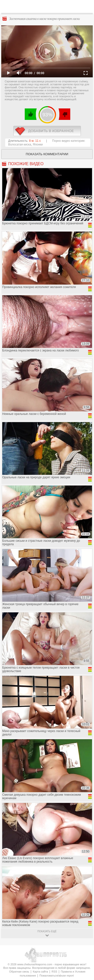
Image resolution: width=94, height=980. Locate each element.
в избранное (47, 131)
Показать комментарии (47, 154)
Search (86, 7)
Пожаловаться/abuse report (57, 976)
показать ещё (47, 931)
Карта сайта (40, 972)
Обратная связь (19, 972)
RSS (55, 972)
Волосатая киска (20, 145)
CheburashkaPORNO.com (48, 8)
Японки (38, 145)
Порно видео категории (68, 141)
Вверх (84, 916)
